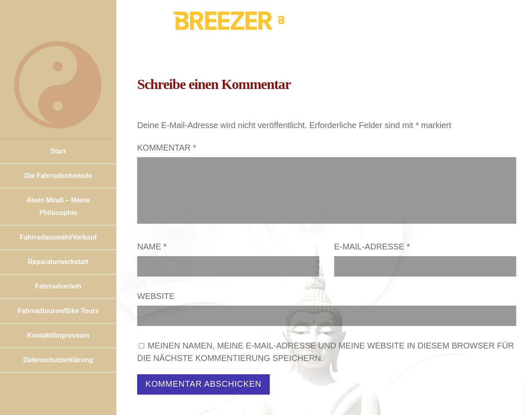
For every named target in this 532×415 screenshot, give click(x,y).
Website (156, 296)
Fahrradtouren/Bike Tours (58, 311)
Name (152, 247)
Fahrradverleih (58, 286)
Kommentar (167, 148)
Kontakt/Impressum (58, 335)
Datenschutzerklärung (58, 360)
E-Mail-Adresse (372, 247)
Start (58, 151)
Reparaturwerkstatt (58, 262)
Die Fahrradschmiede (58, 176)
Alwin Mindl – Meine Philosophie (58, 206)
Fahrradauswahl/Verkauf (58, 237)
